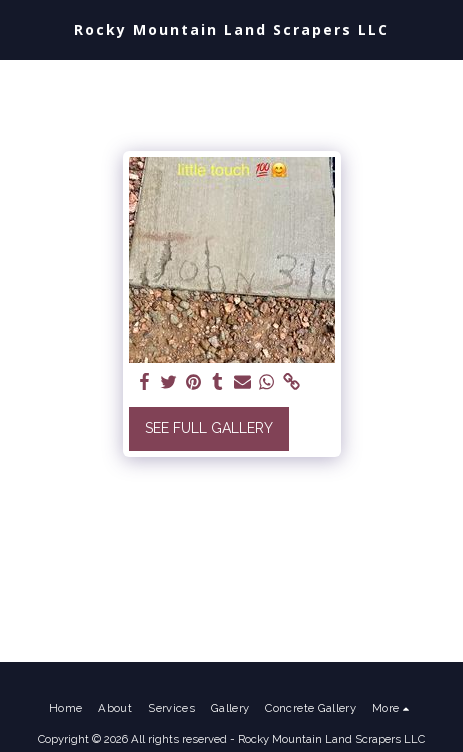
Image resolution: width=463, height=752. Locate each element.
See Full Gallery (209, 428)
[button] (22, 29)
